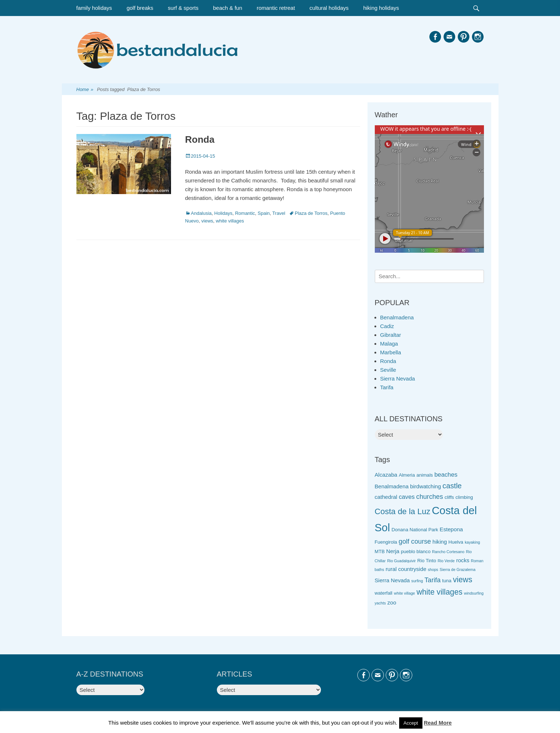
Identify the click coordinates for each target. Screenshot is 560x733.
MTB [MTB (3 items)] (380, 551)
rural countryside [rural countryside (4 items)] (406, 569)
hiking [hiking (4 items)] (440, 542)
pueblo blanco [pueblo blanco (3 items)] (416, 551)
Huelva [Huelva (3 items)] (456, 542)
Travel (279, 213)
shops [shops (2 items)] (433, 570)
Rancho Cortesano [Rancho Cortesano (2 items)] (448, 552)
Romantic (245, 213)
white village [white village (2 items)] (404, 593)
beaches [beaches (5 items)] (446, 475)
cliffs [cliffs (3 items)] (449, 497)
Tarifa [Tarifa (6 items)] (433, 580)
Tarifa (387, 387)
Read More (438, 723)
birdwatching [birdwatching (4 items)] (426, 486)
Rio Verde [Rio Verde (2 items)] (446, 561)
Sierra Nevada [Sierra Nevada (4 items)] (392, 580)
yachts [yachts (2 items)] (380, 603)
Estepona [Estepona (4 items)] (451, 529)
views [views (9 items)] (463, 580)
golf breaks (140, 8)
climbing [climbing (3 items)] (464, 497)
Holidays (223, 213)
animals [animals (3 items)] (424, 475)
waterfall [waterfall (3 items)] (384, 593)
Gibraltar (391, 335)
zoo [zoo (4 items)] (392, 602)
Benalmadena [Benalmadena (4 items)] (392, 486)
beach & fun (227, 8)
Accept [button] (411, 723)
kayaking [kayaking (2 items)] (472, 542)
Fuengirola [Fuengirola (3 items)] (386, 542)
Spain (264, 213)
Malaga (389, 344)
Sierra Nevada (398, 379)
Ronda (200, 139)
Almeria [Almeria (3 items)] (407, 475)
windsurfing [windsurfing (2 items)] (474, 593)
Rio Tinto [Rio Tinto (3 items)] (427, 561)
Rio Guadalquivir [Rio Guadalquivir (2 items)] (402, 561)
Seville (388, 370)
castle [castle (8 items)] (452, 486)
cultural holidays (329, 8)
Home (85, 90)
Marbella (391, 352)
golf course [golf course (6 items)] (415, 541)
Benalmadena (397, 317)
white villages (230, 221)
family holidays (94, 8)
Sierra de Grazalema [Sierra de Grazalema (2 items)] (457, 570)
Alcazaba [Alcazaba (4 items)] (386, 475)
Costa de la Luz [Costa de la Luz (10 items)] (403, 511)
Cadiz (387, 326)
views (207, 221)
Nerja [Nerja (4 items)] (393, 551)
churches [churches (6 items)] (430, 497)
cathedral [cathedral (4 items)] (386, 497)
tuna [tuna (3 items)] (447, 581)
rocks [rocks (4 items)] (463, 560)
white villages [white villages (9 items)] (440, 592)
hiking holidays (381, 8)
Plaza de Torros (311, 213)
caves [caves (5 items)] (407, 497)
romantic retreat (276, 8)
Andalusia (201, 213)
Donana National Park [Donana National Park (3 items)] (415, 530)
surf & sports (183, 8)
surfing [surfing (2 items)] (417, 581)
